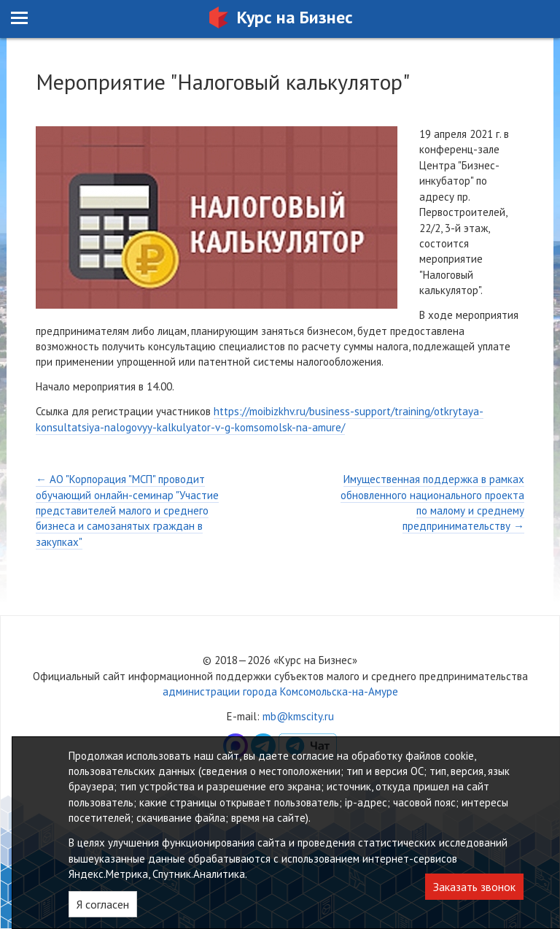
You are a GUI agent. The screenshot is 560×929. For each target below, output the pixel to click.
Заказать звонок (474, 887)
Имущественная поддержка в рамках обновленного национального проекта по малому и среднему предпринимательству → (432, 502)
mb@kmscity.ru (298, 716)
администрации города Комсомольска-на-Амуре (280, 691)
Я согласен (103, 904)
